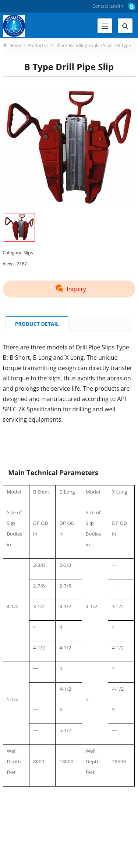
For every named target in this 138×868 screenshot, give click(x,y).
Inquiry (69, 289)
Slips (108, 46)
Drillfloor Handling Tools (74, 46)
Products (37, 46)
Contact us (103, 6)
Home (17, 46)
